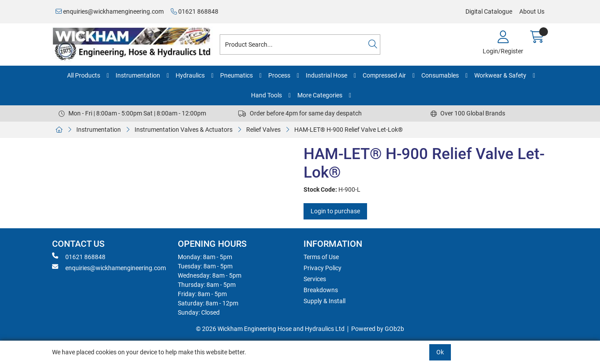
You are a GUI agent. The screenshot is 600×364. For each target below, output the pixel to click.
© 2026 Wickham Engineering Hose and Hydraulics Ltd (270, 329)
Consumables (440, 75)
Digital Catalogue (489, 11)
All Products (84, 75)
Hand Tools (266, 95)
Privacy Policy (322, 268)
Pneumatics (236, 75)
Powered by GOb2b (378, 329)
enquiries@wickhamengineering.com (110, 11)
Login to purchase (335, 211)
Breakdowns (321, 290)
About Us (532, 11)
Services (315, 279)
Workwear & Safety (500, 75)
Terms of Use (321, 257)
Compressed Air (384, 75)
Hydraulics (190, 75)
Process (279, 75)
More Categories (320, 95)
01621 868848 (195, 11)
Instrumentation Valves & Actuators (184, 130)
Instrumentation (138, 75)
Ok (440, 352)
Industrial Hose (326, 75)
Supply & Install (324, 301)
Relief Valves (263, 130)
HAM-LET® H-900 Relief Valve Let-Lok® (349, 130)
